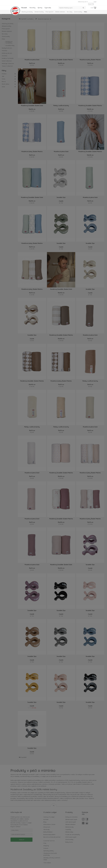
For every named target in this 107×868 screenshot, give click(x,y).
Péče (86, 12)
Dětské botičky (39, 12)
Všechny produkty (27, 12)
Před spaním (49, 12)
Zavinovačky (78, 12)
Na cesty (70, 12)
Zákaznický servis (83, 2)
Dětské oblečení (60, 12)
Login (95, 2)
